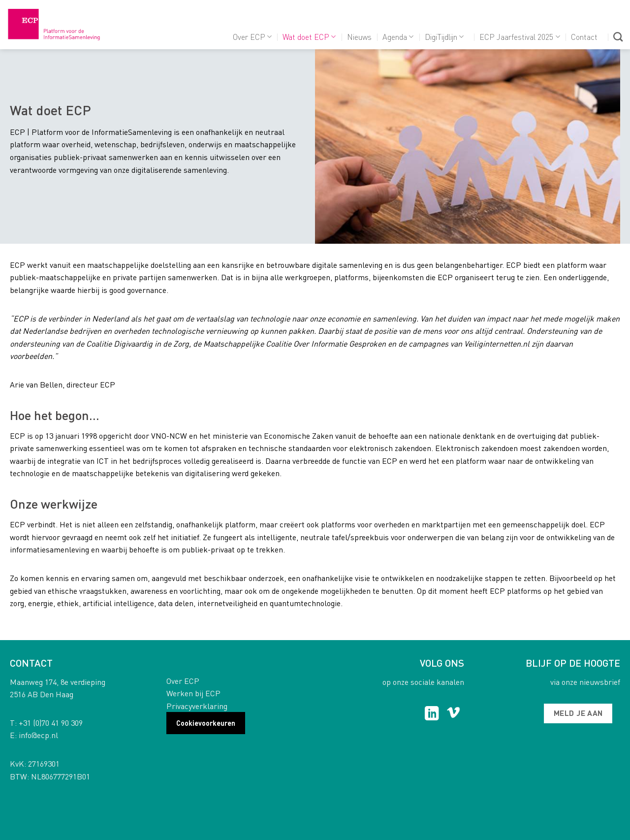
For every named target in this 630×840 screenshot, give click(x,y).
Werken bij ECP (193, 693)
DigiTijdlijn (444, 37)
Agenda (398, 37)
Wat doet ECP (309, 37)
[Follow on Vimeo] (454, 714)
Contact (584, 37)
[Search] (618, 37)
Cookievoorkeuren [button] (206, 723)
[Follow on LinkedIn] (432, 714)
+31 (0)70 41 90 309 (51, 723)
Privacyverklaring (197, 706)
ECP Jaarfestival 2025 (520, 37)
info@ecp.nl (38, 735)
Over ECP (252, 37)
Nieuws (359, 37)
